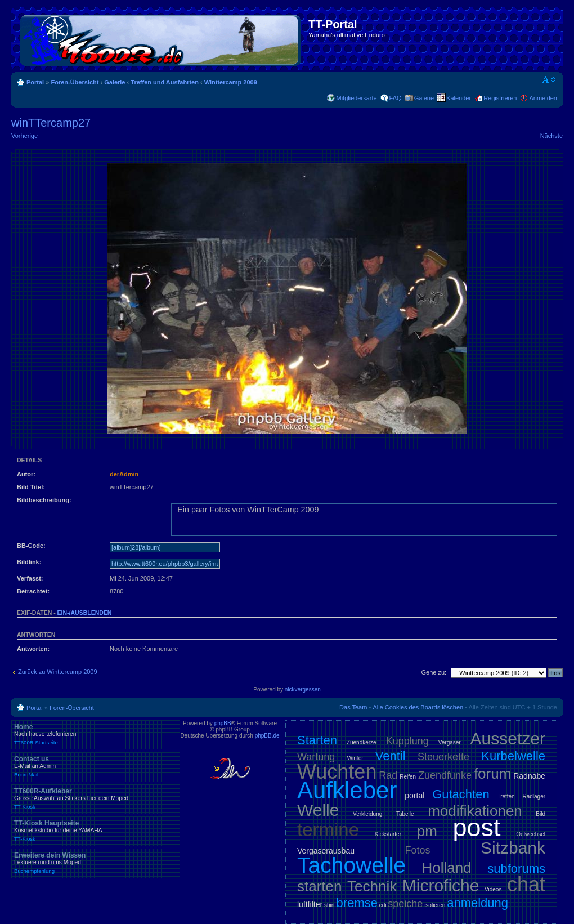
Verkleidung (367, 814)
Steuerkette (443, 757)
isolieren (435, 905)
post (477, 827)
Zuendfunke (445, 775)
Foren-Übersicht (75, 82)
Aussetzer (508, 738)
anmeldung (477, 903)
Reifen (408, 777)
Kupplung (407, 741)
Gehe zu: (434, 672)
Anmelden (543, 98)
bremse (357, 903)
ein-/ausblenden (85, 613)
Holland (447, 868)
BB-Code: (31, 546)
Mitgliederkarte (356, 98)
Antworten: (33, 649)
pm (427, 831)
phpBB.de (267, 736)
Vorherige (24, 136)
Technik (372, 886)
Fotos (417, 850)
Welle (318, 810)
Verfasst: (30, 578)
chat (526, 884)
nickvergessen (303, 689)
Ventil (391, 756)
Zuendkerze (362, 742)
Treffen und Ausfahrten (165, 82)
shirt (329, 905)
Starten (317, 740)
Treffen (506, 796)
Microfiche (441, 885)
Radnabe (529, 776)
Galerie (115, 82)
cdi (383, 905)
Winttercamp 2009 (231, 82)
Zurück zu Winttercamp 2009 (58, 672)
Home (96, 734)
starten (320, 886)
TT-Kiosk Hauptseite (96, 831)
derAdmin (124, 474)
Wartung (316, 757)
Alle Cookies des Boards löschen (418, 707)
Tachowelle (351, 865)
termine (328, 830)
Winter (355, 758)
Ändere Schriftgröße (549, 80)
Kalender (459, 98)
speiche (405, 904)
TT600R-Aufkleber (96, 798)
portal (414, 796)
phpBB (223, 723)
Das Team (353, 707)
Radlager (534, 796)
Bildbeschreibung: (44, 500)
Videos (493, 889)
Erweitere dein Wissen (96, 863)
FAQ (396, 98)
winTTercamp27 (51, 123)
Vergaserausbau (326, 851)
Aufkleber (347, 790)
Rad (388, 775)
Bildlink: (29, 562)
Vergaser (450, 742)
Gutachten (461, 794)
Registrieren (500, 98)
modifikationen (475, 811)
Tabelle (405, 814)
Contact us (96, 766)
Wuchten (337, 772)
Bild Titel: (31, 487)
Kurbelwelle (513, 756)
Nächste (551, 136)
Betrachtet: (33, 591)
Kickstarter (388, 834)
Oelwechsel (531, 834)
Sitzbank (513, 848)
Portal (35, 82)
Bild (541, 814)
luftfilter (310, 904)
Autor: (26, 474)
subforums (516, 869)
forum (492, 774)
